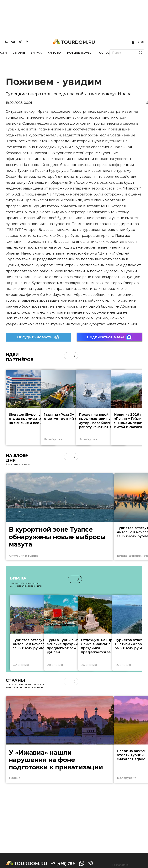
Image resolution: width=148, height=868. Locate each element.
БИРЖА (36, 53)
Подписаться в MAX (109, 337)
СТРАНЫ (19, 53)
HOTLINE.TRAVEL (79, 53)
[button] (74, 356)
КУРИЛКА (54, 53)
